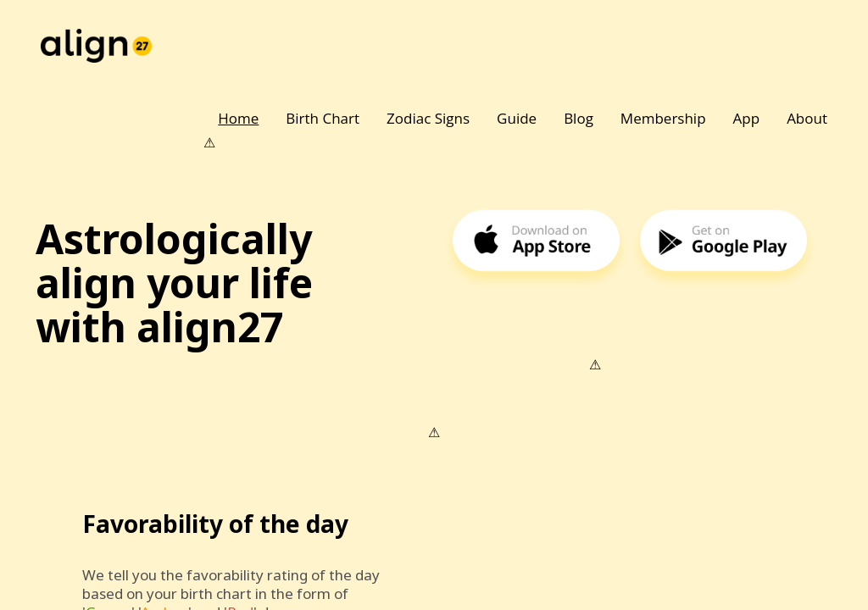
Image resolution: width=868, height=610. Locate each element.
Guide (517, 118)
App (747, 118)
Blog (579, 118)
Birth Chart (323, 118)
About (807, 118)
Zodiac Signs (428, 118)
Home (238, 118)
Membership (663, 118)
